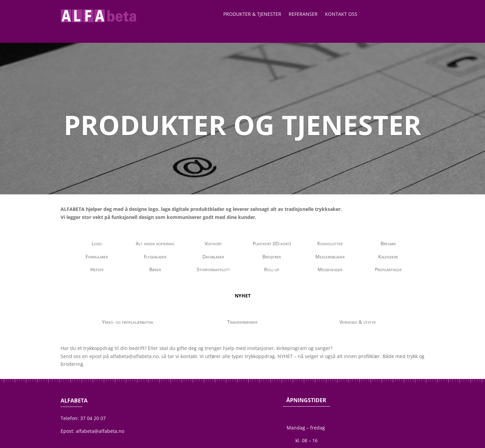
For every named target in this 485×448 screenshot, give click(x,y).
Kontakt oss (341, 14)
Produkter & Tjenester (252, 14)
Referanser (303, 14)
